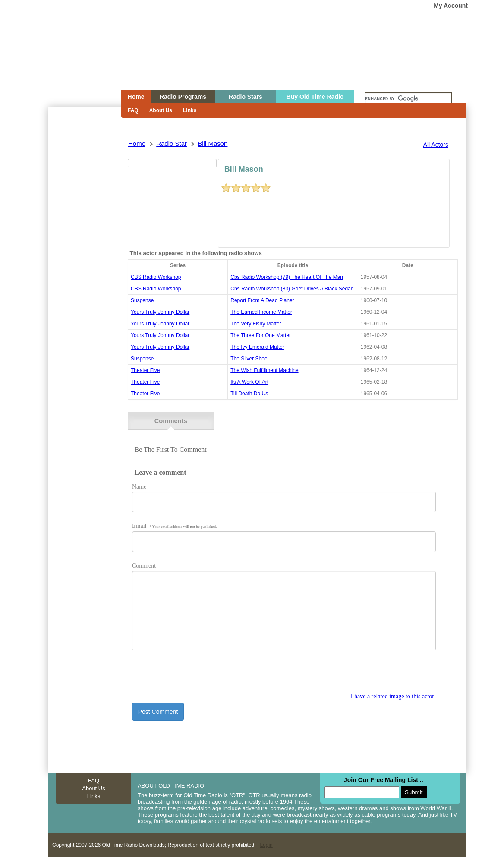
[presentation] (198, 675)
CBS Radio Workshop (156, 277)
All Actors (436, 145)
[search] (408, 99)
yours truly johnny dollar (160, 312)
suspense (142, 300)
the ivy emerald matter (257, 347)
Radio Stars (246, 97)
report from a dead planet (262, 300)
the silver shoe (249, 359)
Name (139, 485)
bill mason (213, 144)
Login (266, 844)
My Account (451, 6)
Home (79, 62)
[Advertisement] (84, 262)
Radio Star (172, 144)
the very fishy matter (256, 324)
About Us (161, 110)
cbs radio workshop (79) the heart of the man (287, 277)
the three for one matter (261, 335)
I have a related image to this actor (392, 695)
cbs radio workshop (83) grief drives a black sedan (292, 289)
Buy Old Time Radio (315, 97)
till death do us (249, 394)
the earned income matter (261, 312)
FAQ (133, 110)
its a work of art (249, 382)
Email (174, 525)
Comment (144, 564)
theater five (145, 370)
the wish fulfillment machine (264, 370)
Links (190, 110)
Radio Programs (183, 97)
